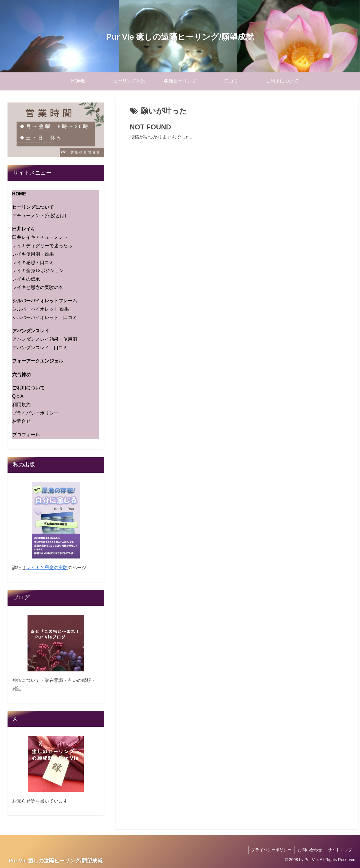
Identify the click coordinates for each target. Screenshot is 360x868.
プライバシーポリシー (271, 850)
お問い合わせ (310, 850)
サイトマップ (340, 850)
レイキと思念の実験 (47, 568)
